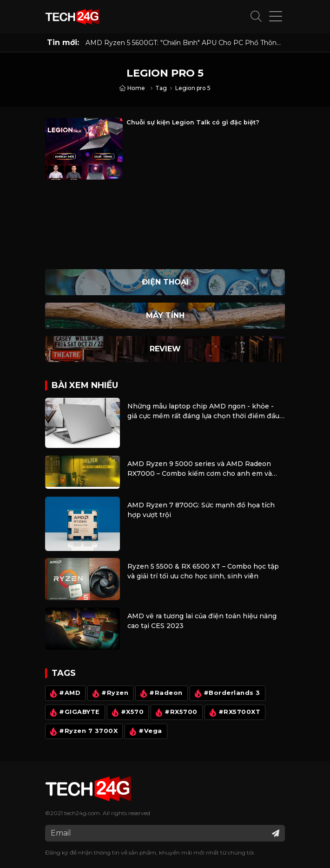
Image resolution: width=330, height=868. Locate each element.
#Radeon (160, 693)
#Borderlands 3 (226, 693)
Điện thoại (165, 282)
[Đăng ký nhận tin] (276, 833)
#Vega (145, 732)
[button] (256, 17)
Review (165, 349)
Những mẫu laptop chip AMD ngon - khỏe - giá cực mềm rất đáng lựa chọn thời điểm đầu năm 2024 (203, 411)
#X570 (127, 713)
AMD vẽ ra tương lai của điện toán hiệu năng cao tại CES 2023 (202, 621)
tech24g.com (82, 813)
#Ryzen (109, 693)
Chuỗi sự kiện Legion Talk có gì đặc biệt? (193, 122)
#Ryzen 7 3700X (83, 732)
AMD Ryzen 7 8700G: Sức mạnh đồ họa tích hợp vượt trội (201, 510)
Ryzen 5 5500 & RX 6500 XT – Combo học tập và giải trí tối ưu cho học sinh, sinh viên (203, 571)
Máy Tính (165, 315)
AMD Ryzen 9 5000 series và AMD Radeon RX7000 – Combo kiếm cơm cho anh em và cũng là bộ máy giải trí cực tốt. (200, 469)
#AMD (64, 693)
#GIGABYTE (74, 713)
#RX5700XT (234, 713)
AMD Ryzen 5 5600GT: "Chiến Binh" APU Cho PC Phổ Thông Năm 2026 (183, 43)
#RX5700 (175, 713)
